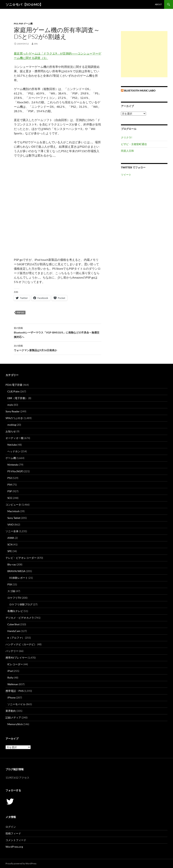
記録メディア (13, 717)
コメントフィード (16, 840)
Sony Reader (13, 411)
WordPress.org (14, 847)
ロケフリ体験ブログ (21, 604)
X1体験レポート (19, 578)
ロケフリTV (14, 598)
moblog (12, 425)
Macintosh (13, 511)
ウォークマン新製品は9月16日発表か (58, 348)
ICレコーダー (15, 664)
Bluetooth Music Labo (140, 90)
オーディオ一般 (15, 438)
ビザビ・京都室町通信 (134, 144)
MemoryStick (15, 724)
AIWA (11, 538)
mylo (10, 405)
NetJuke (12, 445)
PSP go (21, 312)
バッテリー (12, 651)
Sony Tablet (14, 518)
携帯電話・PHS (14, 691)
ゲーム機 (28, 24)
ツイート (126, 175)
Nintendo (13, 465)
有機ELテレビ (15, 611)
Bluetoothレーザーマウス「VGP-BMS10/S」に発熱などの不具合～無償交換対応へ (58, 332)
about (158, 4)
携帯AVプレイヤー (16, 658)
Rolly (10, 678)
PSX (10, 584)
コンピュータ (13, 505)
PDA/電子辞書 (14, 385)
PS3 (16, 24)
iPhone (11, 697)
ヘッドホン (14, 451)
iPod (10, 671)
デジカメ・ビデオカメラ (20, 618)
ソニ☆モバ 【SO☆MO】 (24, 4)
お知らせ (11, 431)
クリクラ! (127, 137)
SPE (10, 551)
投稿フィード (13, 833)
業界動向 (11, 711)
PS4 (10, 485)
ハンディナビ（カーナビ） (21, 644)
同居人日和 (127, 151)
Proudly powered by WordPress (21, 863)
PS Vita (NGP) (15, 471)
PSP (21, 24)
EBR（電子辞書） (18, 398)
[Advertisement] (144, 54)
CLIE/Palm (13, 391)
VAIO (11, 524)
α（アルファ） (16, 638)
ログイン (11, 827)
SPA (36, 44)
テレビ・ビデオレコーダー (21, 558)
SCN (10, 544)
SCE (10, 498)
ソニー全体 (12, 531)
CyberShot (13, 624)
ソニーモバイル (16, 704)
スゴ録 (11, 591)
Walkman (13, 684)
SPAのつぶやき (14, 418)
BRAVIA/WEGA (16, 571)
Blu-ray (12, 564)
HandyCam (14, 631)
